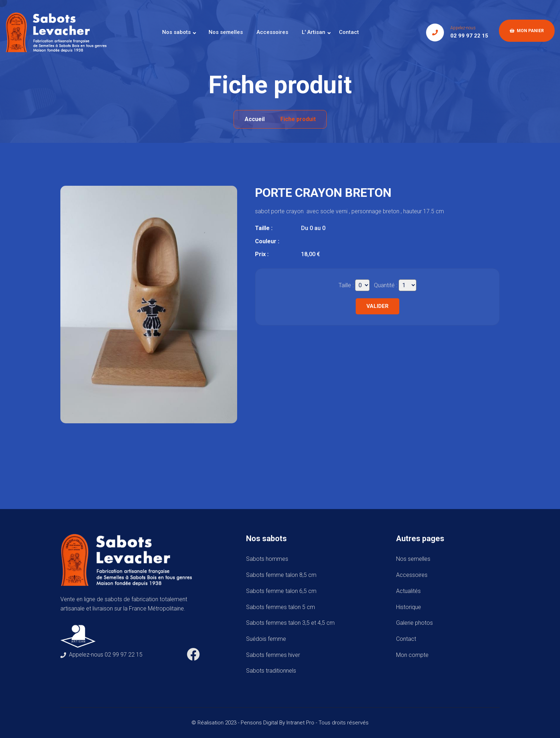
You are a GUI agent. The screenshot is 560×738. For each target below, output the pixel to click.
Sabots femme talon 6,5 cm (283, 591)
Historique (409, 607)
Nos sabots (176, 32)
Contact (349, 32)
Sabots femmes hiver (274, 655)
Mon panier (527, 31)
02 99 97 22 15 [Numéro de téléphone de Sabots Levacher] (469, 36)
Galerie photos (414, 623)
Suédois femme (267, 639)
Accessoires (272, 32)
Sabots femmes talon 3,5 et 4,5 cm (292, 623)
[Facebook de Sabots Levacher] (193, 657)
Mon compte (412, 655)
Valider (377, 306)
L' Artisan (314, 32)
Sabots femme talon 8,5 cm (283, 575)
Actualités (408, 591)
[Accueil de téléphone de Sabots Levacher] (59, 32)
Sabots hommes (269, 559)
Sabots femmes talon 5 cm (282, 607)
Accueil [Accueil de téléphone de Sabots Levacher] (255, 119)
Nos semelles (226, 32)
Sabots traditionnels (272, 671)
